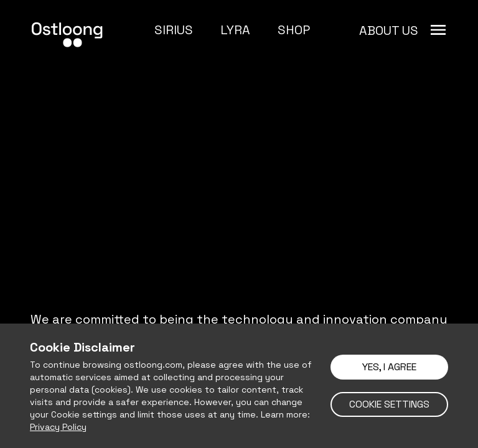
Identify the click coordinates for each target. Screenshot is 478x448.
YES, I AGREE (389, 367)
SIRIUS (174, 30)
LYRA (235, 30)
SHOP (294, 30)
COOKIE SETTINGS (389, 404)
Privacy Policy (58, 427)
